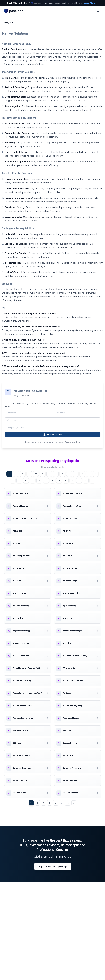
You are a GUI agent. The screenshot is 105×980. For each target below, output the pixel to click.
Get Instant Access (52, 434)
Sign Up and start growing (53, 875)
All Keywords (8, 22)
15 (68, 811)
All (10, 474)
